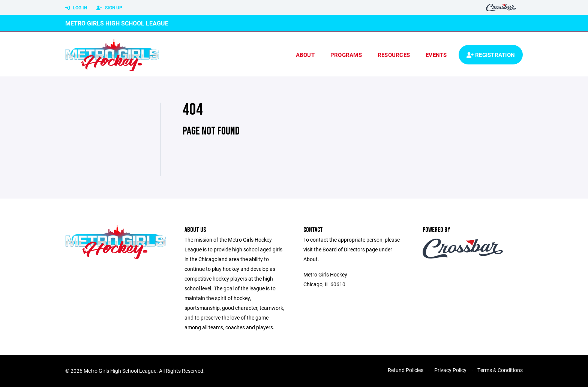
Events (436, 55)
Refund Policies (406, 370)
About (305, 55)
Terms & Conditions (500, 370)
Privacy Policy (450, 370)
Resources (394, 55)
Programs (346, 55)
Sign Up (109, 8)
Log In (76, 8)
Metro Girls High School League (117, 23)
